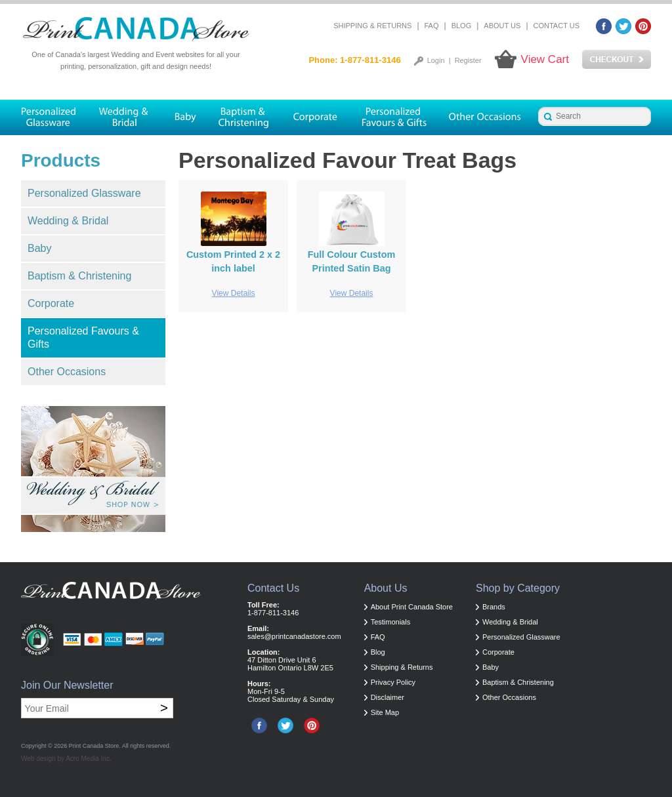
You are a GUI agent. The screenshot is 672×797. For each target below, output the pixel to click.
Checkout (617, 60)
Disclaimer (388, 697)
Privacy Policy (393, 682)
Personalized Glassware (84, 193)
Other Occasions (67, 372)
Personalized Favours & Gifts (83, 337)
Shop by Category (518, 588)
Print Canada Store (94, 746)
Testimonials (391, 622)
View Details (234, 293)
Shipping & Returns (372, 26)
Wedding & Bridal (68, 221)
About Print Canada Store (412, 607)
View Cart (545, 59)
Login (436, 60)
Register (468, 60)
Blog (462, 26)
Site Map (385, 712)
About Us (502, 26)
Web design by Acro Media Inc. (66, 759)
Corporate (51, 303)
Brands (494, 607)
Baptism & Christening (79, 276)
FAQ (432, 26)
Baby (39, 248)
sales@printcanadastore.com (294, 636)
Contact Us (557, 26)
